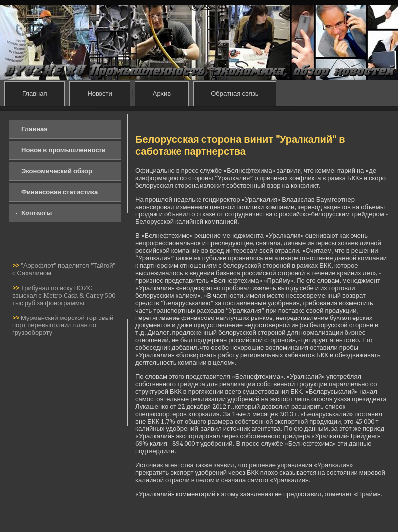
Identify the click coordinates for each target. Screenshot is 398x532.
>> (17, 266)
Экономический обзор (57, 171)
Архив (162, 93)
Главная (35, 93)
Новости (99, 93)
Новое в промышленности (64, 150)
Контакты (37, 213)
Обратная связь (235, 93)
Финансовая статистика (59, 192)
